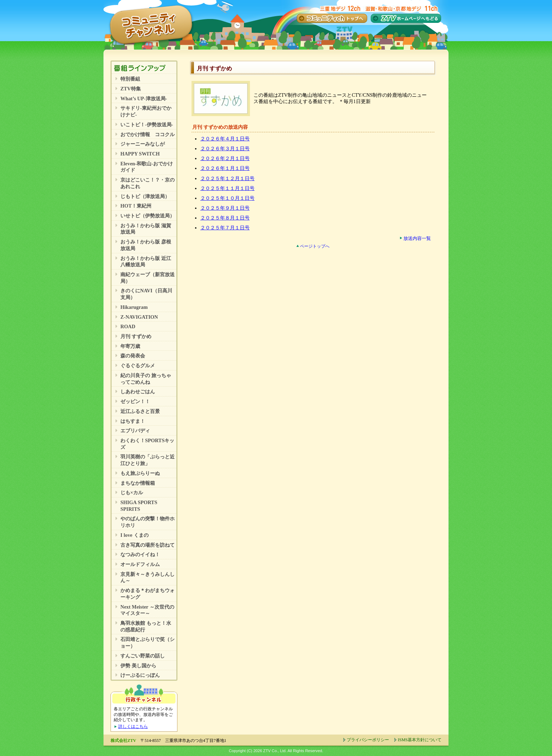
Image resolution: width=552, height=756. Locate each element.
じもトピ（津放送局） (145, 196)
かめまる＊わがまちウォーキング (148, 594)
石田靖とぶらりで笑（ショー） (148, 643)
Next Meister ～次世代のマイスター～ (147, 610)
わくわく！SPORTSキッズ (147, 444)
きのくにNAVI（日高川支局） (146, 294)
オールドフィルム (140, 564)
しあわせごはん (138, 392)
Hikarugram (134, 307)
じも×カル (132, 493)
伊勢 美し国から (138, 666)
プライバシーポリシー (368, 740)
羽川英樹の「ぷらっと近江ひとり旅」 (148, 460)
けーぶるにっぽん (140, 675)
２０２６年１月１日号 (225, 168)
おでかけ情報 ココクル (148, 134)
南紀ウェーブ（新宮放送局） (148, 278)
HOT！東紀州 (136, 206)
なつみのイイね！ (140, 554)
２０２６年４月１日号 (225, 139)
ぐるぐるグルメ (138, 366)
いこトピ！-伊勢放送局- (147, 125)
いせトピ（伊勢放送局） (148, 216)
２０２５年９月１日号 (225, 208)
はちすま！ (133, 421)
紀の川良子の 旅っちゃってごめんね (146, 379)
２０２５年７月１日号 (225, 228)
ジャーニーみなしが (143, 144)
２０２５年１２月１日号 (227, 179)
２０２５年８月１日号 (225, 218)
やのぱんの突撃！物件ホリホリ (148, 522)
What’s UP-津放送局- (144, 99)
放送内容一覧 (417, 239)
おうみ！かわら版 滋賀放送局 (146, 229)
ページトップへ (315, 246)
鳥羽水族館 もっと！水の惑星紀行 (146, 626)
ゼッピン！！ (135, 401)
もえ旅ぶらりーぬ (140, 473)
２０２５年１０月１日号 (227, 198)
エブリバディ (135, 431)
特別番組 (130, 79)
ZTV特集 (131, 89)
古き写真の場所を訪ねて (148, 545)
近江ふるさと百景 (140, 411)
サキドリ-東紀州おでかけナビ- (146, 111)
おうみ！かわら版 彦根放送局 (146, 245)
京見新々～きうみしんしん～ (148, 577)
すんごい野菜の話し (143, 656)
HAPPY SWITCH (140, 154)
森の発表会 (133, 356)
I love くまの (134, 535)
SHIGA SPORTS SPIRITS (139, 506)
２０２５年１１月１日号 (227, 188)
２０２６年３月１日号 (225, 149)
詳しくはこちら (133, 726)
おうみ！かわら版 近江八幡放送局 (146, 262)
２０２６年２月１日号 (225, 158)
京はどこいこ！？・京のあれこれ (148, 183)
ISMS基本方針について (420, 740)
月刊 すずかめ (136, 336)
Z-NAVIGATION (139, 317)
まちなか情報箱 (138, 483)
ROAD (128, 326)
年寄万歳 (130, 346)
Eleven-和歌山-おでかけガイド (147, 167)
